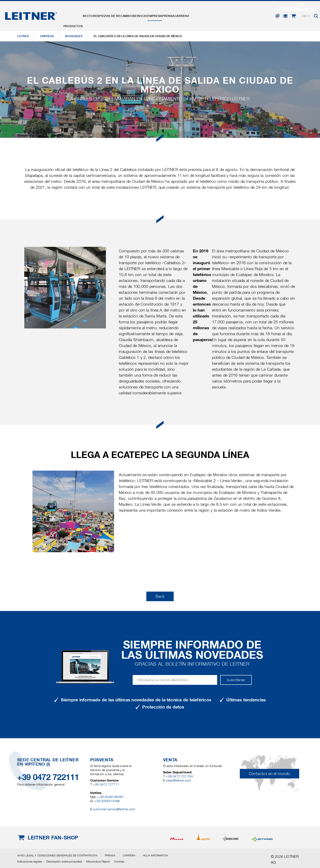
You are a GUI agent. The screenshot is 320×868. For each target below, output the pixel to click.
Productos (76, 15)
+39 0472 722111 (48, 777)
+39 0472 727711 (106, 784)
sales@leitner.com (178, 780)
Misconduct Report (98, 861)
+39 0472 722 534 (179, 776)
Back (160, 596)
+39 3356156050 (111, 797)
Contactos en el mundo (269, 774)
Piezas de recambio (129, 15)
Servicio (159, 15)
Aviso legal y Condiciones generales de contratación (57, 855)
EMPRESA (179, 15)
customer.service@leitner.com (114, 809)
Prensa (197, 15)
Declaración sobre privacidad (64, 861)
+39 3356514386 (107, 801)
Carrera (216, 15)
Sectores (99, 15)
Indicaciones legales (30, 861)
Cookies (119, 861)
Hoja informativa (155, 855)
